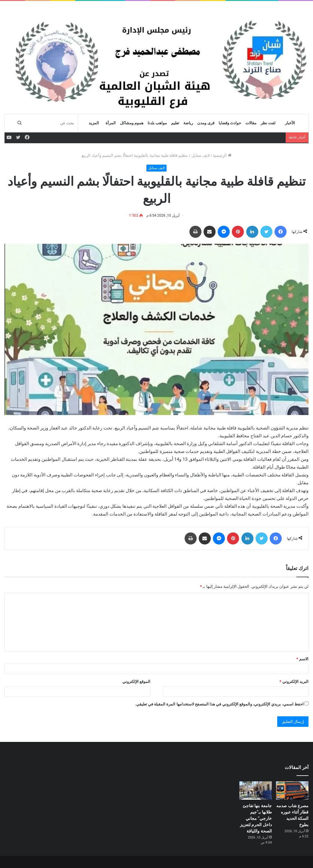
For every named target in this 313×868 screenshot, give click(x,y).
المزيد (94, 123)
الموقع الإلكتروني (136, 682)
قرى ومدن (206, 123)
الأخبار (290, 123)
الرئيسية (222, 155)
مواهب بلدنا (157, 123)
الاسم (302, 659)
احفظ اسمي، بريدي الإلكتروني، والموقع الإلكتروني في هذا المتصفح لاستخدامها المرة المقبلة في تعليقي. (219, 704)
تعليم (175, 123)
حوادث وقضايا (230, 123)
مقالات (251, 123)
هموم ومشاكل (132, 123)
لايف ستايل (201, 155)
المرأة (111, 123)
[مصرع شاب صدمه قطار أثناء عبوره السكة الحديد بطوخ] (292, 790)
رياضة (188, 123)
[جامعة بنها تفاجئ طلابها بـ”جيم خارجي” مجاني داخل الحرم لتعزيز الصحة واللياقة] (256, 790)
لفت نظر (268, 123)
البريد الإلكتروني (294, 682)
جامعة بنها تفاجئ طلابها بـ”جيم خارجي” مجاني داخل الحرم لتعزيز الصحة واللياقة (256, 818)
